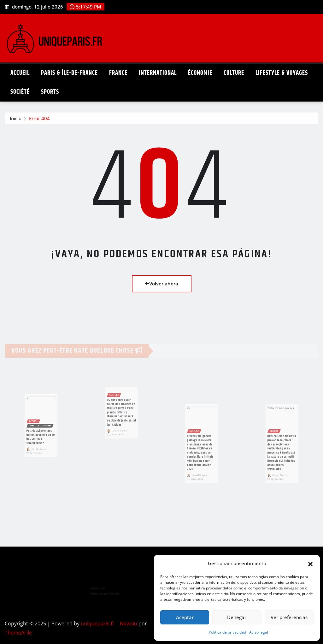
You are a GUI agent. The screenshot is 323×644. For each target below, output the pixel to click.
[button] (310, 564)
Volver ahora (162, 284)
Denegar (237, 617)
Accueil (20, 73)
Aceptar (185, 617)
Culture (234, 73)
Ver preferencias (289, 617)
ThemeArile (18, 633)
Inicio (16, 120)
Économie (200, 73)
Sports (50, 92)
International (158, 73)
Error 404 (39, 120)
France (118, 73)
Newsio (129, 624)
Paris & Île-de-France (69, 73)
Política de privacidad (227, 632)
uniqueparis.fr (98, 624)
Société (20, 92)
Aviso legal (259, 632)
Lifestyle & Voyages (282, 73)
